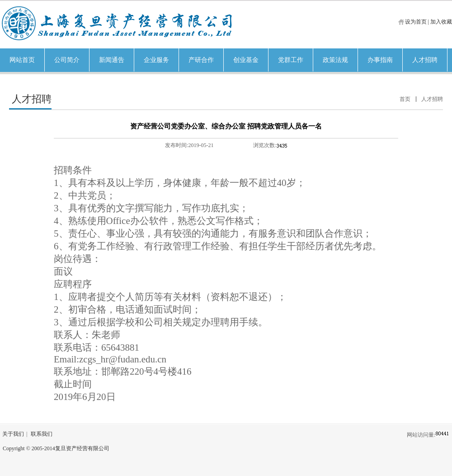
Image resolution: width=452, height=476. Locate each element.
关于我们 (13, 434)
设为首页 (416, 22)
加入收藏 (441, 22)
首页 (405, 99)
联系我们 (42, 434)
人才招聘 (432, 99)
